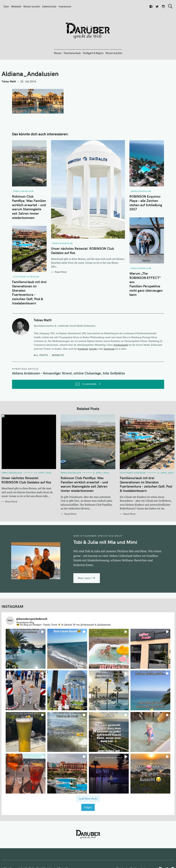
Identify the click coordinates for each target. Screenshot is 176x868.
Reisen (58, 53)
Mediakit (16, 6)
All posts (41, 355)
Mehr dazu (84, 578)
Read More (61, 272)
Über (6, 6)
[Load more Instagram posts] (88, 799)
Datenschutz (49, 6)
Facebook (83, 349)
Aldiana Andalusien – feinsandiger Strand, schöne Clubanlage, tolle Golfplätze (68, 373)
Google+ (93, 349)
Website (58, 355)
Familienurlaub (72, 53)
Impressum (65, 6)
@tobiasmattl (121, 345)
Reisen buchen (32, 6)
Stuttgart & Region (93, 53)
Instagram (109, 349)
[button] (26, 649)
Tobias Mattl (9, 81)
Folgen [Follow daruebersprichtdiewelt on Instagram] (88, 807)
